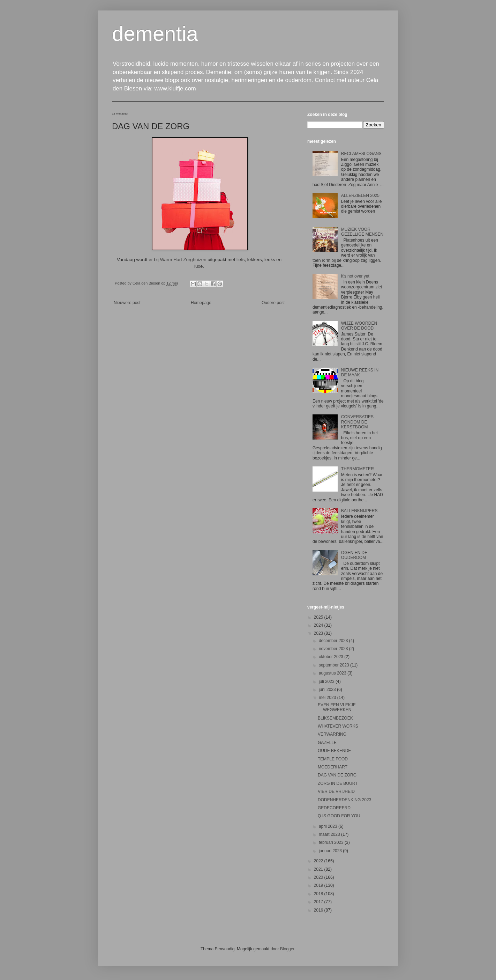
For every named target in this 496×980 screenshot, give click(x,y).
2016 (319, 910)
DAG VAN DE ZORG (337, 775)
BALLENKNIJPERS (359, 511)
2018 (319, 894)
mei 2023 (328, 698)
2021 (319, 869)
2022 (319, 861)
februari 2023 (332, 842)
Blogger (287, 949)
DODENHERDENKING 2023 (344, 800)
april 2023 (329, 826)
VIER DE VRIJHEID (336, 791)
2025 (319, 617)
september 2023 (335, 665)
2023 (319, 633)
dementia (155, 34)
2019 (319, 885)
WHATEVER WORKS (338, 726)
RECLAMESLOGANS (361, 154)
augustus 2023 (333, 673)
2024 (319, 625)
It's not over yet (355, 276)
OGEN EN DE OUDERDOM (354, 555)
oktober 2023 (332, 657)
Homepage (201, 303)
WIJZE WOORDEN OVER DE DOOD (359, 326)
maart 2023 (330, 834)
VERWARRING (332, 734)
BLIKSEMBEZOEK (335, 718)
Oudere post (273, 303)
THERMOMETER (358, 469)
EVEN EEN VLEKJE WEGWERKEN (337, 707)
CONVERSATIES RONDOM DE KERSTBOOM (357, 422)
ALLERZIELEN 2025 (360, 196)
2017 (319, 902)
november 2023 (334, 649)
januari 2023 (331, 851)
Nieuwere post (127, 303)
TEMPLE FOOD (333, 759)
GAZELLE (327, 743)
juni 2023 (328, 690)
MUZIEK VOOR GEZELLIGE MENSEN (362, 232)
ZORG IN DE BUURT (338, 783)
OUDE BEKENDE (334, 751)
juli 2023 (327, 681)
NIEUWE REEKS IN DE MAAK (360, 373)
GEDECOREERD (334, 808)
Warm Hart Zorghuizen (183, 260)
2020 (319, 877)
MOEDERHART (333, 767)
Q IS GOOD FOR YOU (339, 816)
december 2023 (334, 641)
